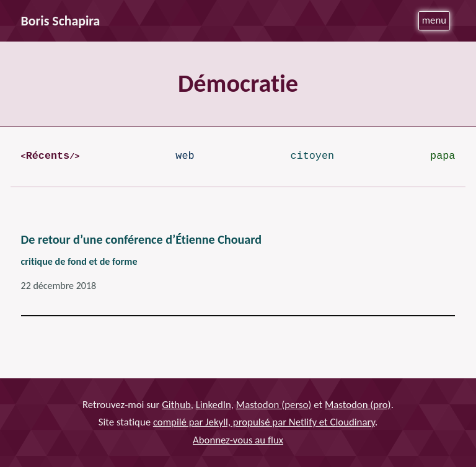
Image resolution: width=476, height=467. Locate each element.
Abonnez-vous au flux (238, 440)
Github (176, 405)
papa (443, 156)
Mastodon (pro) (358, 405)
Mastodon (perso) (274, 405)
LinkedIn (214, 405)
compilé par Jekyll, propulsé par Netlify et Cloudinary (264, 422)
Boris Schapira (61, 21)
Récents (48, 156)
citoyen (312, 156)
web (185, 156)
